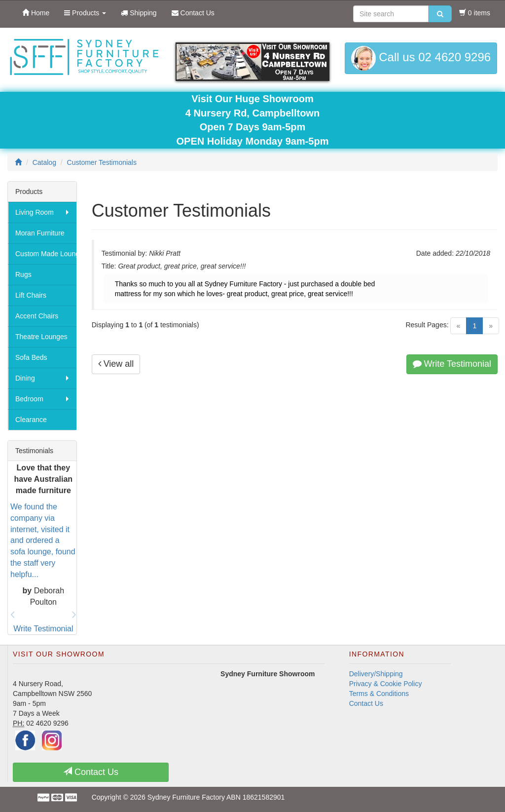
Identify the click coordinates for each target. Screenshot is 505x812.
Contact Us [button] (91, 772)
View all (116, 364)
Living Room (35, 212)
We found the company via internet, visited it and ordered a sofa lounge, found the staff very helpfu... (43, 541)
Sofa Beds (31, 357)
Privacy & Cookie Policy (386, 684)
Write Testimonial (452, 364)
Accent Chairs (37, 316)
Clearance (31, 420)
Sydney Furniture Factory (186, 797)
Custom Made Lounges (46, 254)
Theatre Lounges (41, 337)
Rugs (23, 274)
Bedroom (29, 399)
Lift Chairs (31, 295)
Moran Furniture (40, 233)
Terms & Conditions (379, 694)
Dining (25, 378)
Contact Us (366, 703)
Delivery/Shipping (376, 674)
